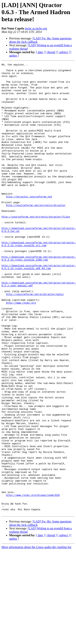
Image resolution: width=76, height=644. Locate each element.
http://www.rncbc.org (21, 351)
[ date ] (40, 52)
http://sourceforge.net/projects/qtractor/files (36, 248)
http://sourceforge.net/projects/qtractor (36, 234)
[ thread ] (51, 52)
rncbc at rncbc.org (36, 28)
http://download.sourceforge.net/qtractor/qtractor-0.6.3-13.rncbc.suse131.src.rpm (39, 280)
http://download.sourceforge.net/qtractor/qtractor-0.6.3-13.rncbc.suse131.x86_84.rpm (39, 308)
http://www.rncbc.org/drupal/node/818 (33, 582)
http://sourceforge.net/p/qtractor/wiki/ (35, 341)
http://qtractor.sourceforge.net (29, 223)
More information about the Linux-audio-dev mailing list (36, 637)
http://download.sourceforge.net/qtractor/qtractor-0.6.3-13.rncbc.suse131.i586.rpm (39, 298)
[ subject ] (64, 52)
